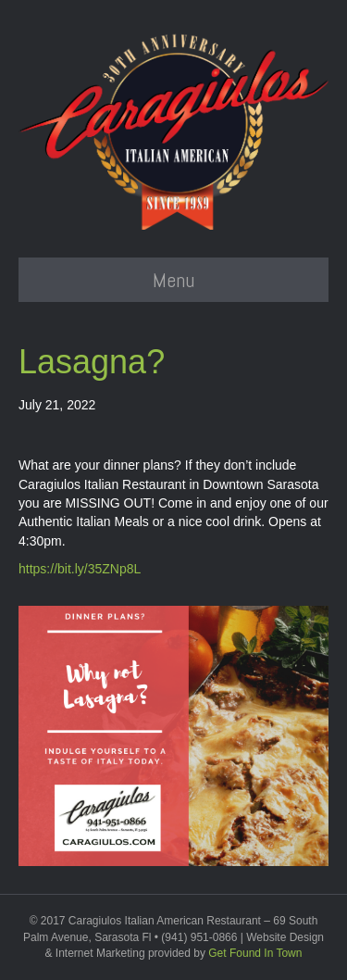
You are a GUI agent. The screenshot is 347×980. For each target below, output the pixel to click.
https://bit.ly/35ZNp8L (80, 569)
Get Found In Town (255, 953)
